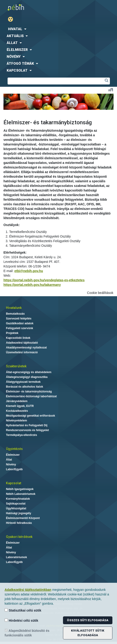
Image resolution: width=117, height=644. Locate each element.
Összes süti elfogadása (88, 620)
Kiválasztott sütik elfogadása (88, 633)
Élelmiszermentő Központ (23, 518)
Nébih (29, 7)
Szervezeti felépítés (19, 319)
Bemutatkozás (15, 314)
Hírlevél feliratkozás (19, 523)
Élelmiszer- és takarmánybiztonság (29, 392)
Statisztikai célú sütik (23, 610)
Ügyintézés (14, 449)
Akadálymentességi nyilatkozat (26, 348)
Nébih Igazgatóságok (20, 489)
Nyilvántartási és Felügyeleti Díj (27, 425)
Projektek (12, 333)
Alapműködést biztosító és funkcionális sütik (27, 633)
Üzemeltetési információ (22, 352)
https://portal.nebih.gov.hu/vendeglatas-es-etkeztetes (44, 280)
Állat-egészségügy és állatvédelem (29, 372)
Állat (9, 460)
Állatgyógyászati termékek (23, 382)
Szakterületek (16, 366)
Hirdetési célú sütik (21, 620)
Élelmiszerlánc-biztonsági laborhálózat (31, 396)
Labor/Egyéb (14, 469)
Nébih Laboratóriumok (21, 494)
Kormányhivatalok (18, 499)
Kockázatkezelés (17, 411)
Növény (11, 464)
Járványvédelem (17, 401)
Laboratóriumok (16, 557)
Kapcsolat (14, 483)
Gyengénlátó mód (12, 19)
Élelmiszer (13, 455)
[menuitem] (58, 29)
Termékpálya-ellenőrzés (21, 435)
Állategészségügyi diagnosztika (27, 377)
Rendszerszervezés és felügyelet (27, 430)
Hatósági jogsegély (19, 513)
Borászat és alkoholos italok (24, 387)
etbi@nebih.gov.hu (29, 271)
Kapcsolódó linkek (18, 338)
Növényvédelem (16, 421)
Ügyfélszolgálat (16, 508)
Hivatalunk (14, 308)
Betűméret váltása (111, 90)
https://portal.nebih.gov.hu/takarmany (32, 285)
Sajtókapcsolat (16, 504)
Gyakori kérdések (19, 537)
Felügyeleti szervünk (20, 328)
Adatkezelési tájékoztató (22, 343)
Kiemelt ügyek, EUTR (20, 406)
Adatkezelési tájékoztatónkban (28, 590)
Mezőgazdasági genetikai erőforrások (30, 416)
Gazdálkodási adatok (20, 323)
